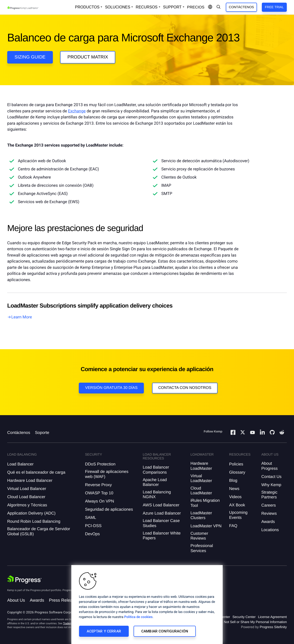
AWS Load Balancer (161, 505)
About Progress (269, 466)
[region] (147, 605)
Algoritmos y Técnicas (27, 505)
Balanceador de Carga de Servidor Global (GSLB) (39, 531)
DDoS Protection (100, 464)
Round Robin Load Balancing (34, 521)
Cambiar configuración (165, 631)
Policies (236, 464)
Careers (269, 505)
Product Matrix (88, 57)
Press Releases (64, 600)
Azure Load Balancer (162, 513)
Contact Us (271, 477)
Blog (233, 480)
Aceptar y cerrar (104, 631)
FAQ (233, 526)
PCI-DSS (93, 526)
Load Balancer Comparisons (156, 470)
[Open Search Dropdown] (219, 7)
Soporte (42, 433)
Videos (235, 497)
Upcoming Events (238, 515)
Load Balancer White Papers (162, 536)
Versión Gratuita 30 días (111, 388)
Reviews (269, 513)
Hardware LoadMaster (201, 466)
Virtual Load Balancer (27, 489)
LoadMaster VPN (206, 526)
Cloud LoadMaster (201, 491)
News (234, 489)
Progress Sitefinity (273, 627)
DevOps (92, 534)
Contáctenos (241, 7)
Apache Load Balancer (155, 482)
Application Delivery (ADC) (31, 513)
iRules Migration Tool (205, 503)
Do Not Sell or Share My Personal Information (253, 622)
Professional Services (202, 548)
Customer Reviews (199, 536)
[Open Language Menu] (210, 7)
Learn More (22, 317)
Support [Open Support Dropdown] (172, 7)
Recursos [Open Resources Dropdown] (147, 7)
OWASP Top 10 (99, 493)
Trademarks (70, 623)
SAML (91, 518)
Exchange (77, 111)
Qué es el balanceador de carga (36, 472)
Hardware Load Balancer (30, 480)
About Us (16, 600)
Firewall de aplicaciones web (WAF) (107, 474)
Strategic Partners (269, 495)
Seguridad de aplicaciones (109, 509)
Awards (268, 522)
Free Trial (274, 7)
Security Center (244, 617)
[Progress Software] (24, 580)
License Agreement (272, 617)
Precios (196, 7)
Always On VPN (100, 501)
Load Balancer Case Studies (161, 523)
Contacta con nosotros (185, 388)
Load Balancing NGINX (157, 494)
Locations (270, 530)
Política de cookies (138, 617)
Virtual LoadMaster (201, 478)
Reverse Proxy (98, 485)
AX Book (237, 505)
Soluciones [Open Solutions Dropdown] (118, 7)
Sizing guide (30, 57)
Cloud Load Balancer (26, 497)
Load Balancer (20, 464)
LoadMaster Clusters (201, 515)
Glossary (237, 472)
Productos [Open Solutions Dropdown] (87, 7)
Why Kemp (271, 485)
